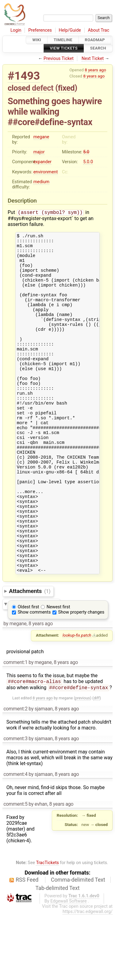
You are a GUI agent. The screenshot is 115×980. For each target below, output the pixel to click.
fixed (66, 88)
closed (19, 88)
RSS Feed (27, 945)
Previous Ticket (59, 59)
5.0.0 (88, 162)
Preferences (40, 30)
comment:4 (15, 840)
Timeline (63, 40)
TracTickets (47, 928)
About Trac (99, 30)
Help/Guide (70, 30)
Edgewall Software (69, 967)
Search (98, 48)
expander (42, 162)
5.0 (86, 152)
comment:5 (15, 869)
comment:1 (15, 727)
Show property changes (81, 676)
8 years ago (95, 70)
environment (46, 172)
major (39, 152)
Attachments (30, 655)
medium (41, 182)
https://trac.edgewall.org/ (88, 977)
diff (96, 763)
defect (43, 88)
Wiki (37, 40)
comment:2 (15, 774)
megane (41, 137)
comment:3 (15, 804)
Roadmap (95, 40)
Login (16, 30)
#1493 (24, 76)
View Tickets (64, 48)
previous (82, 763)
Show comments (34, 676)
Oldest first (29, 671)
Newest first (58, 671)
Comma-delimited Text (78, 945)
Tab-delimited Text (58, 954)
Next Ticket (93, 59)
